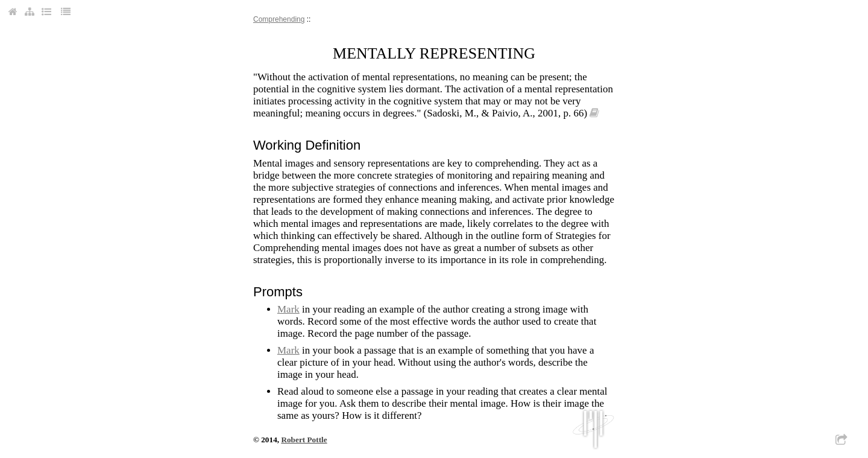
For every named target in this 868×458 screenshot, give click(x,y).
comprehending (279, 19)
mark (288, 309)
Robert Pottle (304, 440)
